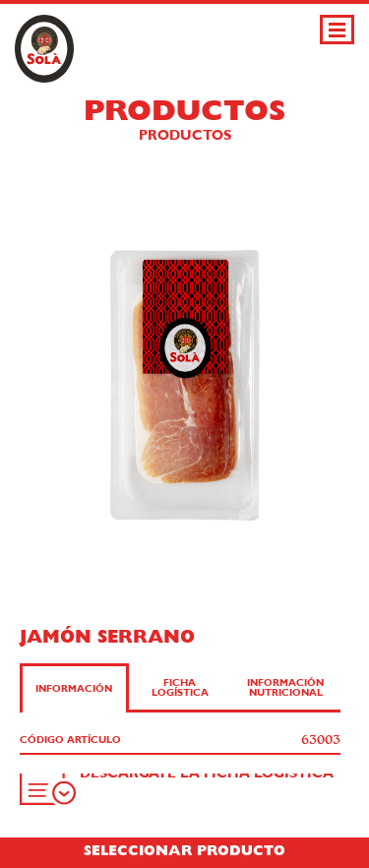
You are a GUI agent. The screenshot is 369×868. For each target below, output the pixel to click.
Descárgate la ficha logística (207, 774)
